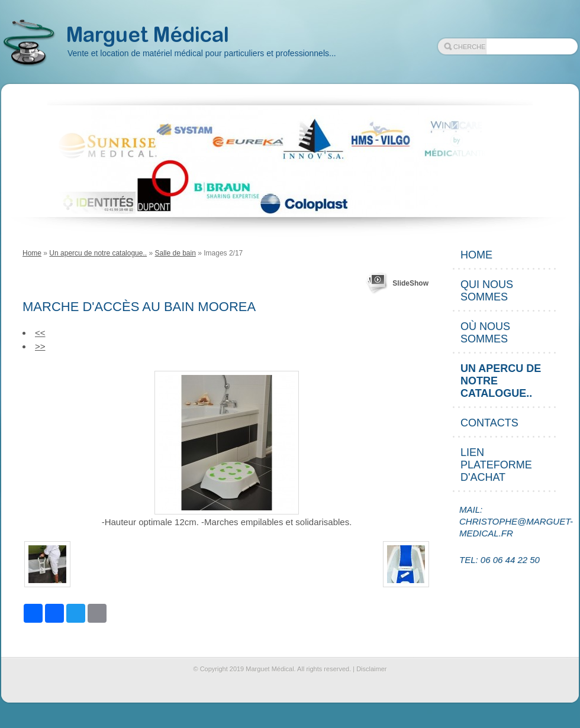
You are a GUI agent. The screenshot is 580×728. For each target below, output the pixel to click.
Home (32, 253)
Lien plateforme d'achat (496, 465)
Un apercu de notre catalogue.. (98, 253)
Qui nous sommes (487, 291)
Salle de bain (175, 253)
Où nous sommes (485, 333)
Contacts (489, 423)
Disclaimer (371, 669)
